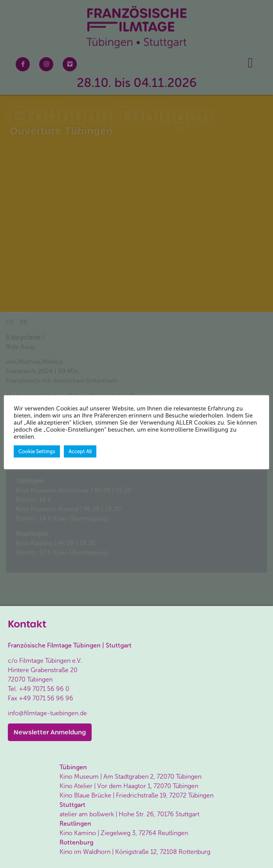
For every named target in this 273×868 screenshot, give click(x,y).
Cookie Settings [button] (37, 451)
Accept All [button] (80, 451)
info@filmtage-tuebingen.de (47, 713)
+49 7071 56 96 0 (44, 689)
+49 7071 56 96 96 (46, 698)
